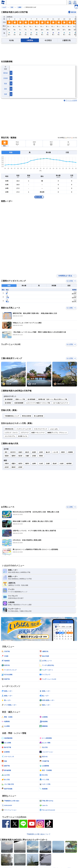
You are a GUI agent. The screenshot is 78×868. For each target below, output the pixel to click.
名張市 (41, 452)
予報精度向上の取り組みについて (39, 834)
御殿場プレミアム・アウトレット (57, 433)
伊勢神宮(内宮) (9, 429)
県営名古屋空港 (27, 416)
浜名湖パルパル (23, 436)
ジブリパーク (25, 433)
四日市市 (13, 452)
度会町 (55, 464)
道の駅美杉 (8, 403)
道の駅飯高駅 (9, 399)
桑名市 (27, 452)
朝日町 (20, 456)
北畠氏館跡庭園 (19, 403)
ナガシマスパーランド (41, 429)
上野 (7, 298)
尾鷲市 (14, 464)
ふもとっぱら (54, 429)
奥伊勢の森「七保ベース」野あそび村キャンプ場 (53, 399)
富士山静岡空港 (39, 416)
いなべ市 (55, 452)
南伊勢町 (69, 464)
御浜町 (14, 467)
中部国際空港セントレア (12, 416)
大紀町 (62, 464)
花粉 (6, 89)
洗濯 (6, 94)
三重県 (20, 7)
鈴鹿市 (34, 452)
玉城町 (48, 464)
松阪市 (20, 452)
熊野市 (27, 464)
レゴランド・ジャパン (11, 433)
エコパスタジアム (10, 436)
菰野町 (14, 456)
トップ (4, 7)
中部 (12, 7)
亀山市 (48, 452)
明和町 (41, 456)
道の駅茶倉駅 (31, 399)
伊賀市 (63, 452)
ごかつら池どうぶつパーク (60, 403)
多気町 (34, 456)
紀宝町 (20, 467)
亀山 (7, 302)
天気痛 (5, 78)
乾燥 (6, 83)
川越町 (27, 456)
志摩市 (34, 464)
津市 (6, 452)
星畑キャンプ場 (20, 399)
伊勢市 (7, 464)
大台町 (41, 464)
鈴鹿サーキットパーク (38, 433)
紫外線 (5, 73)
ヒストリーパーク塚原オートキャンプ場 (38, 403)
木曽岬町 (70, 452)
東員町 (7, 456)
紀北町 (7, 467)
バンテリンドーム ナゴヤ (24, 429)
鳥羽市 (20, 464)
